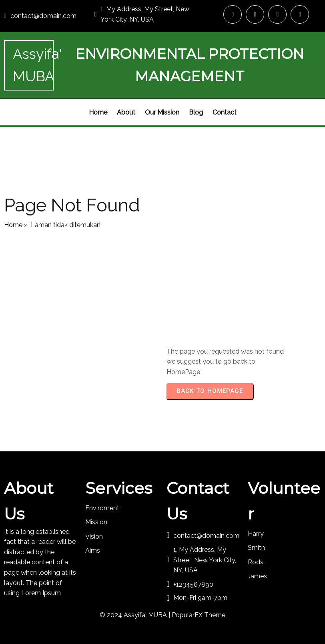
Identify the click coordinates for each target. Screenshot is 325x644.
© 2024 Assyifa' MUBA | (136, 615)
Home (13, 225)
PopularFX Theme (199, 615)
